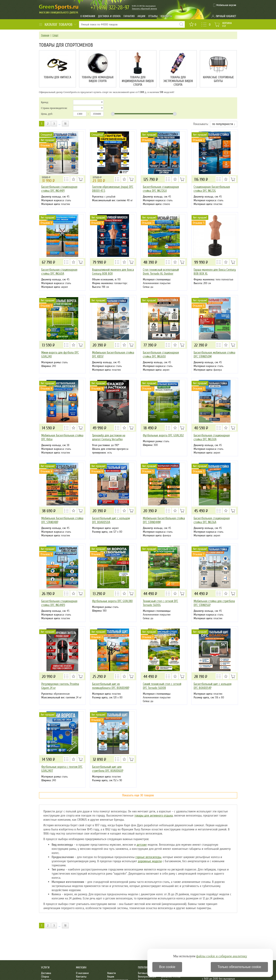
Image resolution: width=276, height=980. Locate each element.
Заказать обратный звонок (145, 8)
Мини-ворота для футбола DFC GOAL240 (60, 354)
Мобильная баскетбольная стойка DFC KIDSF (113, 354)
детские (142, 845)
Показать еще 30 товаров (138, 795)
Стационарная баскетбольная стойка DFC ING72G (212, 189)
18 (65, 124)
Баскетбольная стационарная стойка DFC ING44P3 (59, 603)
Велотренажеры (147, 977)
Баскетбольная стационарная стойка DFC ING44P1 (59, 189)
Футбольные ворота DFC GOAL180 (112, 601)
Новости (111, 973)
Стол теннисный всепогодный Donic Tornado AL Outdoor (161, 272)
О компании (88, 16)
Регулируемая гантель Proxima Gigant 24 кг (60, 686)
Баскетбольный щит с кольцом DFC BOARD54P (213, 686)
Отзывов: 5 (46, 145)
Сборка (45, 977)
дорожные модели (150, 861)
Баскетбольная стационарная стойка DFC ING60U (161, 354)
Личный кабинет (226, 16)
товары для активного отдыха (154, 816)
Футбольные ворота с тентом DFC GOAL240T (62, 769)
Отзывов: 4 (97, 223)
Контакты (166, 16)
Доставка (46, 973)
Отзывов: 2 (148, 140)
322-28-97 (110, 8)
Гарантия (129, 16)
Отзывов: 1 (148, 389)
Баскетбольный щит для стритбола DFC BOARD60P (108, 769)
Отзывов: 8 (97, 389)
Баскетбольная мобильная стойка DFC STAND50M (214, 354)
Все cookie (167, 967)
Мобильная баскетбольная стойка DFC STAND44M (164, 520)
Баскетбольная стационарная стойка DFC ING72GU (161, 189)
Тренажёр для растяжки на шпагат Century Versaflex (109, 437)
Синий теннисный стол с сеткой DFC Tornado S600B (162, 686)
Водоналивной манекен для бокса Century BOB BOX (113, 272)
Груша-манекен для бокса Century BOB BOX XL (215, 272)
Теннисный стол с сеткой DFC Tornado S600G (161, 603)
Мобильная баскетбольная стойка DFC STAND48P (62, 520)
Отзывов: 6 (199, 306)
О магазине (82, 973)
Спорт (55, 35)
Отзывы (153, 16)
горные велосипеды (148, 857)
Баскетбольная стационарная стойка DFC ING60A (59, 272)
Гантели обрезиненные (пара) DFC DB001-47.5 (113, 189)
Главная (45, 35)
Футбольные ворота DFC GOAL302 (163, 435)
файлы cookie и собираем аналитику (222, 956)
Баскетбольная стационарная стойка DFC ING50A (212, 437)
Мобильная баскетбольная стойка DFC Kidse (62, 437)
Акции (141, 16)
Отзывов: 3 (46, 223)
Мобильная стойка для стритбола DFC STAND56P (214, 603)
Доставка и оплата (109, 16)
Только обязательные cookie (239, 967)
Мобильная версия (226, 5)
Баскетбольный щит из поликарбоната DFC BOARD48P (111, 686)
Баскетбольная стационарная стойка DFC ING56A (212, 520)
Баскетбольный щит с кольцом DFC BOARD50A (111, 520)
